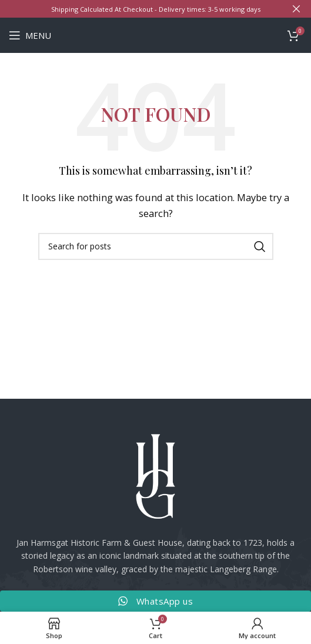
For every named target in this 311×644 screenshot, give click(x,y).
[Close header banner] (296, 9)
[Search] (156, 246)
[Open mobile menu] (30, 35)
